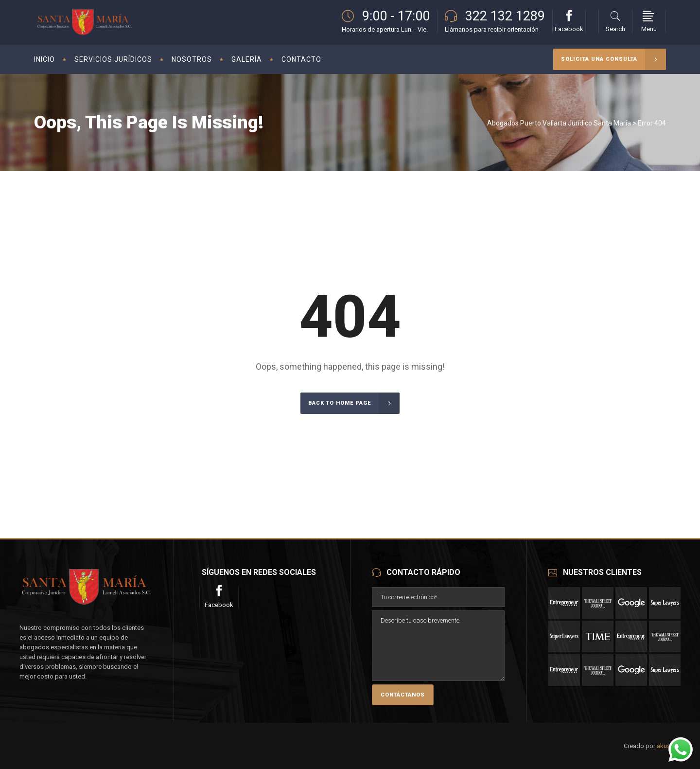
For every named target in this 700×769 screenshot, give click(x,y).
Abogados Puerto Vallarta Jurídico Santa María (559, 123)
